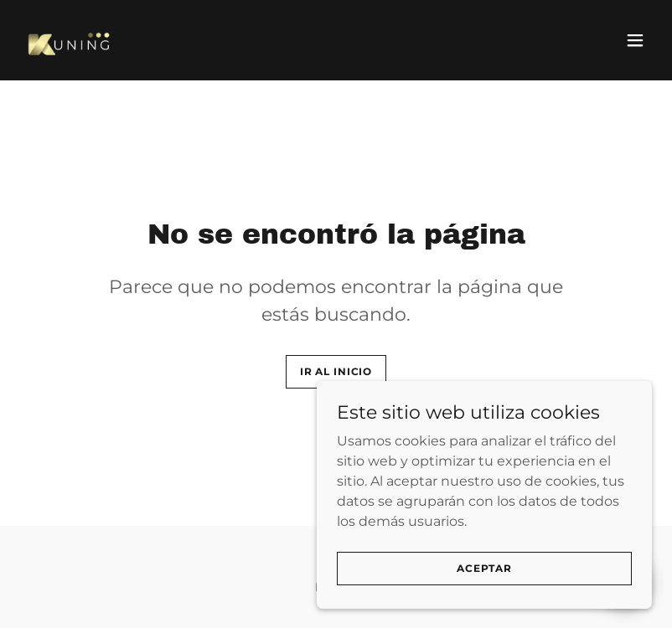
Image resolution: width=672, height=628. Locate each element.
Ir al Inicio (336, 371)
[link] (70, 40)
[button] (635, 40)
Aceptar (484, 568)
